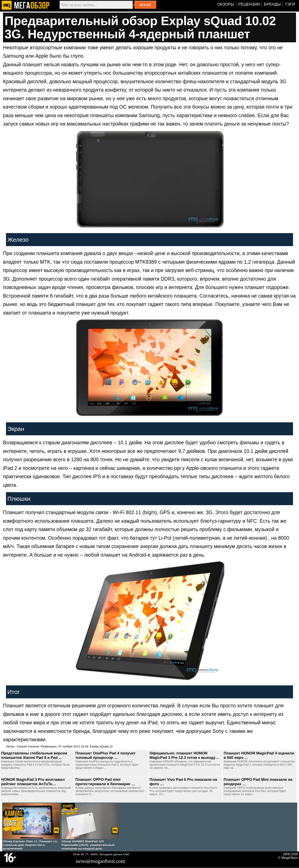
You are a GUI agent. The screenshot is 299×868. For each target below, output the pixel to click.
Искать (145, 5)
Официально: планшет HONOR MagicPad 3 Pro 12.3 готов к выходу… (184, 755)
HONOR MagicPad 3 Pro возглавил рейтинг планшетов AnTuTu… (33, 782)
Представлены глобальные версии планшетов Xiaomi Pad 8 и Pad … (34, 755)
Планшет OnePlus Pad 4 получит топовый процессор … (105, 755)
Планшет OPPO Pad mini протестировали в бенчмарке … (105, 782)
